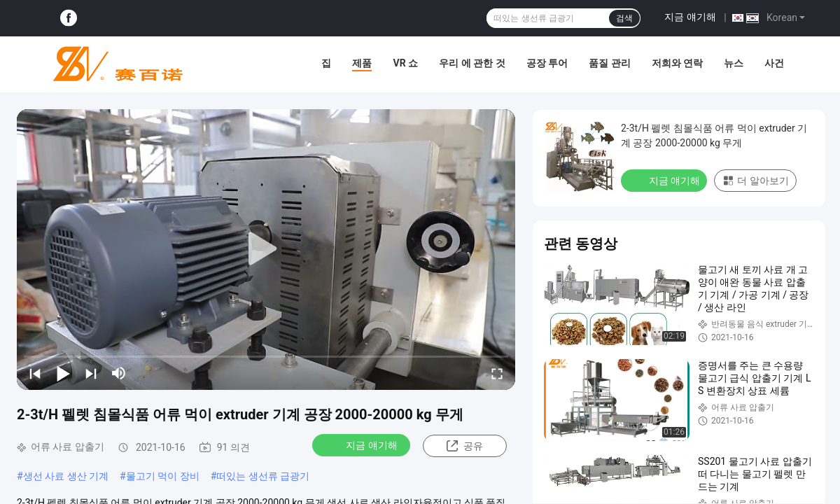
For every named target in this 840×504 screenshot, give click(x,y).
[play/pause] (63, 373)
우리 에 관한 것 (472, 63)
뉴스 (734, 63)
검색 (624, 18)
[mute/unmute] (119, 373)
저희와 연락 (677, 63)
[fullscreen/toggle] (497, 373)
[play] (266, 249)
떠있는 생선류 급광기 (263, 476)
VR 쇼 (405, 63)
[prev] (35, 373)
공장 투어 (547, 63)
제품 (362, 63)
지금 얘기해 (690, 17)
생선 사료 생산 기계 (66, 476)
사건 (774, 63)
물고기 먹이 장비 (163, 476)
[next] (91, 373)
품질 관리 (609, 63)
